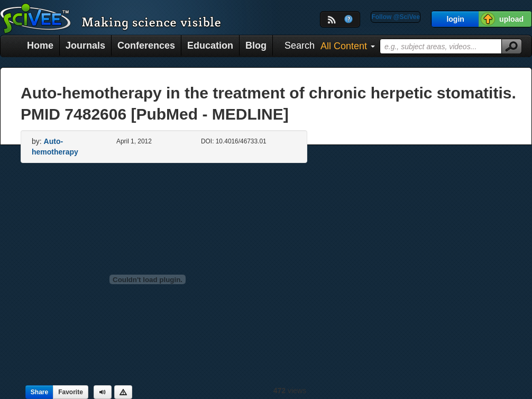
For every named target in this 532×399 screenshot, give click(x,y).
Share (39, 392)
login (455, 19)
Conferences (146, 46)
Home (40, 46)
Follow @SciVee (396, 17)
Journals (85, 46)
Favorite (71, 392)
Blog (256, 46)
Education (210, 46)
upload (511, 19)
